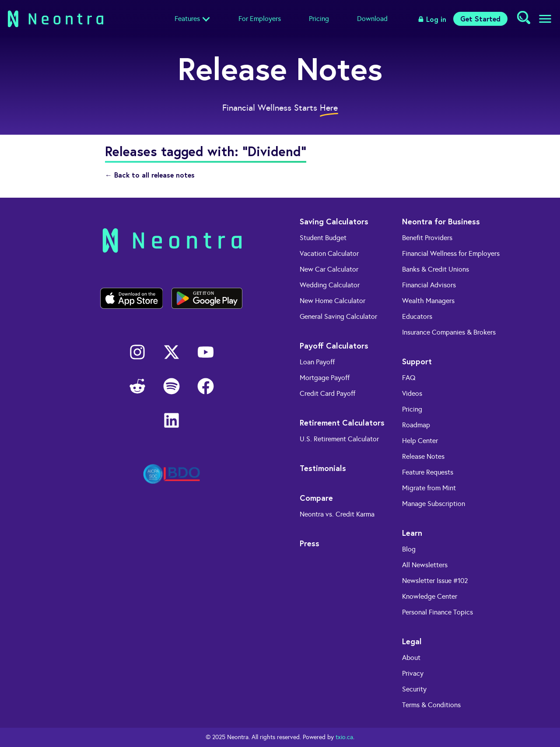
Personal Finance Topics (437, 612)
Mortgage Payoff (325, 378)
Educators (417, 316)
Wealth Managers (428, 301)
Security (414, 689)
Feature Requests (428, 472)
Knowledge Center (430, 596)
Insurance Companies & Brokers (449, 332)
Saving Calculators (334, 221)
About (411, 658)
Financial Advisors (429, 285)
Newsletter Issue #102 (435, 581)
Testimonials (323, 468)
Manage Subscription (434, 504)
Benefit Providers (427, 238)
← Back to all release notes (150, 175)
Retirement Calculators (342, 422)
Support (417, 361)
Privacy (413, 673)
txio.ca (344, 737)
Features (187, 19)
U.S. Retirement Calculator (339, 439)
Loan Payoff (317, 362)
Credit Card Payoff (327, 393)
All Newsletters (425, 565)
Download (372, 19)
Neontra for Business (441, 221)
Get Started (480, 19)
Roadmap (416, 425)
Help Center (420, 441)
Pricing (319, 19)
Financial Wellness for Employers (451, 253)
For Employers (260, 19)
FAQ (409, 378)
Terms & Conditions (431, 705)
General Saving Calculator (338, 316)
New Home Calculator (332, 301)
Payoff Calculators (334, 346)
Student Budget (323, 238)
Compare (316, 498)
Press (310, 543)
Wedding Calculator (330, 285)
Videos (412, 393)
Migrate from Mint (429, 488)
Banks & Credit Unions (436, 269)
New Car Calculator (329, 269)
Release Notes (423, 456)
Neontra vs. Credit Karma (337, 514)
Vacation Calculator (329, 253)
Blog (409, 549)
